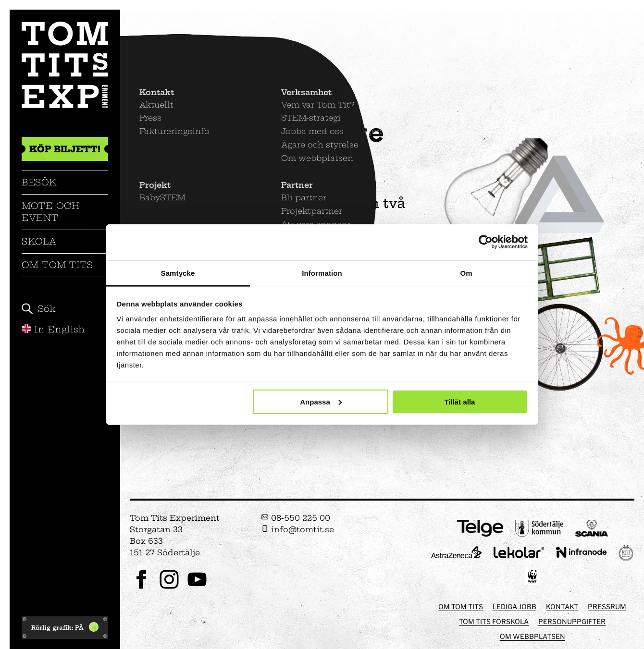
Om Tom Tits (57, 265)
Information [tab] (322, 273)
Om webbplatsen (533, 636)
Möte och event (51, 212)
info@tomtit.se (297, 529)
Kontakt (562, 606)
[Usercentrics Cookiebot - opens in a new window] (486, 242)
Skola (39, 241)
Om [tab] (466, 273)
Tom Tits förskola (494, 621)
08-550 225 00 (296, 518)
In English (53, 329)
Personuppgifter (572, 621)
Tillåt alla (459, 401)
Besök (39, 182)
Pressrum (607, 606)
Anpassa (321, 401)
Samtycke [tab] (178, 273)
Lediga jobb (514, 606)
